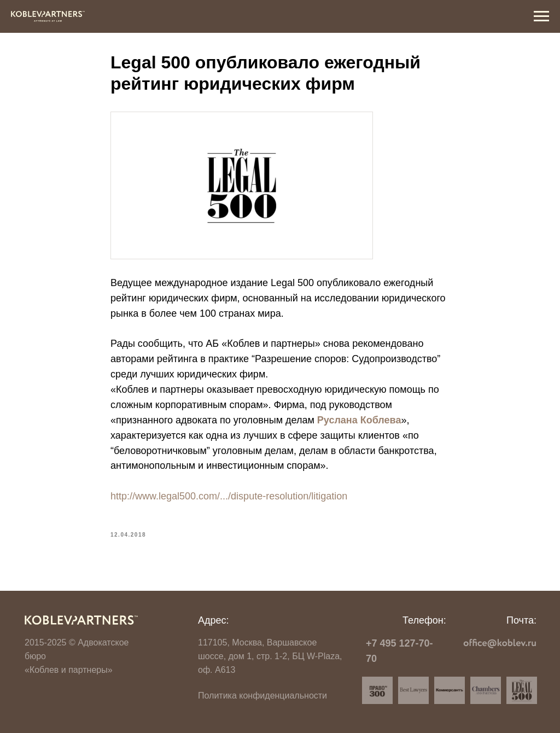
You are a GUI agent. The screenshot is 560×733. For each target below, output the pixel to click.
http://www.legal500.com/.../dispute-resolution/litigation (229, 496)
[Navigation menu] (541, 16)
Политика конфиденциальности (262, 696)
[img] (81, 620)
